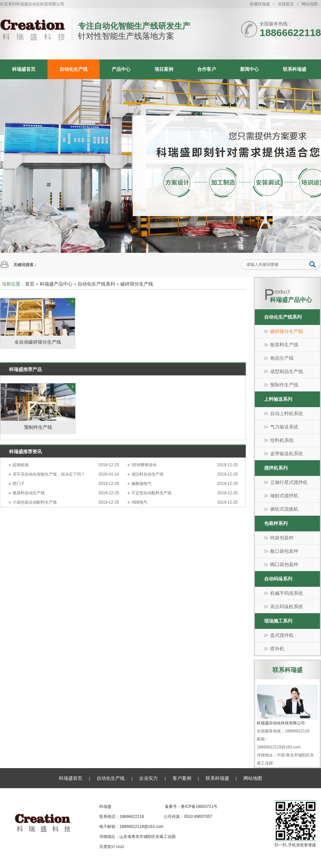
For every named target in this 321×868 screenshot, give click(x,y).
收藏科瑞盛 (260, 4)
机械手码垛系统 (287, 593)
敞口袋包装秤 (284, 551)
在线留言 (286, 4)
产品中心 (121, 69)
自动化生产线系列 (96, 284)
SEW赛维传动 (144, 465)
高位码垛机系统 (287, 606)
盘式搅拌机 (282, 635)
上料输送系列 (278, 399)
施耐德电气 (141, 484)
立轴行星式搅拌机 (289, 482)
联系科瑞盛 (295, 69)
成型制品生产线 (287, 371)
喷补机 (277, 649)
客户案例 (182, 778)
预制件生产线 (284, 385)
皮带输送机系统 (287, 454)
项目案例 (164, 69)
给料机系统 (282, 440)
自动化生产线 (74, 69)
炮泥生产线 (282, 358)
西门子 (19, 484)
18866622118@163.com (141, 827)
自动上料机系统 (287, 413)
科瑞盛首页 (24, 69)
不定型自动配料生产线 (151, 493)
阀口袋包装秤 (284, 564)
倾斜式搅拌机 (284, 496)
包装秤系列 (276, 523)
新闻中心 (249, 69)
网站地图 (310, 4)
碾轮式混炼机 (284, 509)
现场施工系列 (278, 621)
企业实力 (148, 778)
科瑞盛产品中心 (56, 284)
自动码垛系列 (278, 579)
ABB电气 (139, 502)
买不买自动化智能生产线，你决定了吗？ (49, 474)
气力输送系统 (284, 427)
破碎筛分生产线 (137, 284)
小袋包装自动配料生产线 (35, 502)
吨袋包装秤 (282, 538)
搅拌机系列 (276, 468)
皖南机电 (21, 465)
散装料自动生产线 (29, 493)
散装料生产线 (284, 345)
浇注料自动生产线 (147, 474)
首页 (30, 284)
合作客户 (207, 69)
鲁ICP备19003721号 (199, 807)
